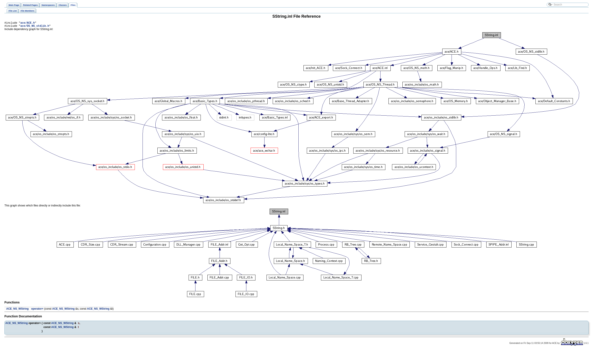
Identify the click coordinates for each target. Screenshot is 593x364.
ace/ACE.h (28, 23)
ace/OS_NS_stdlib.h (35, 27)
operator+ (37, 310)
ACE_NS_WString (17, 310)
